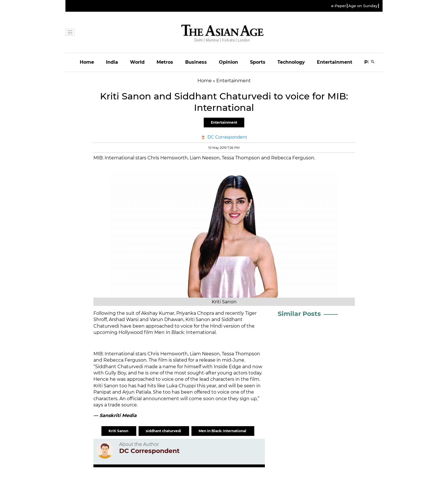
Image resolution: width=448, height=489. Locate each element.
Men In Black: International (223, 431)
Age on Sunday (363, 6)
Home (87, 62)
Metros (165, 62)
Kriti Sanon (119, 431)
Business (196, 62)
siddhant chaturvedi (164, 431)
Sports (258, 62)
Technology (291, 62)
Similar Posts (299, 314)
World (137, 62)
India (112, 62)
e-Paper (339, 6)
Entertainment (335, 62)
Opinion (228, 62)
